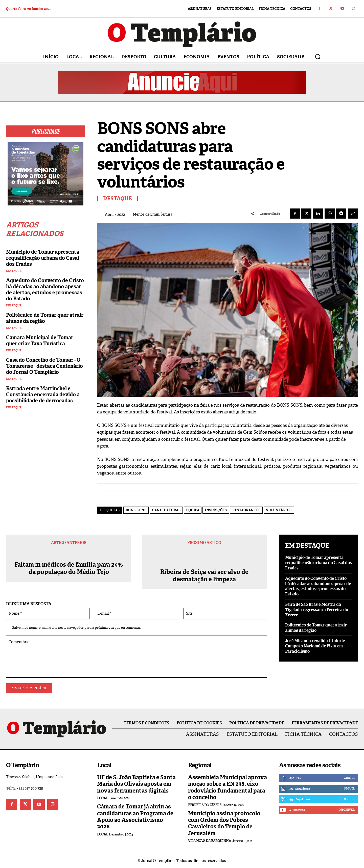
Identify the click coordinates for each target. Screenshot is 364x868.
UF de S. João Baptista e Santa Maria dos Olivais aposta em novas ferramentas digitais (136, 784)
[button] (318, 57)
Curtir (349, 778)
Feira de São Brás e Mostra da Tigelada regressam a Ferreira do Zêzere (317, 610)
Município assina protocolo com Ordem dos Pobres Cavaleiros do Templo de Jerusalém (224, 823)
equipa (193, 510)
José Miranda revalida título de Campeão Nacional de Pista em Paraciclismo (315, 646)
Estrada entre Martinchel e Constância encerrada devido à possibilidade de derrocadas (43, 394)
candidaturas (166, 510)
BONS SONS (136, 510)
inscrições (216, 510)
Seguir (349, 788)
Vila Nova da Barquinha (209, 841)
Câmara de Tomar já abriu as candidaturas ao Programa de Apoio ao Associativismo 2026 (135, 817)
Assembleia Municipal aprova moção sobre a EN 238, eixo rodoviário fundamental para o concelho (227, 787)
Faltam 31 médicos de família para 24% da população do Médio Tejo (69, 576)
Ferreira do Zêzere (205, 805)
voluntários (279, 510)
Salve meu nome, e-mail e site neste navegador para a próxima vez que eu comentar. (76, 628)
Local (102, 798)
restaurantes (246, 510)
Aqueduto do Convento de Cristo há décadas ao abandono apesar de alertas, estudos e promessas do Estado (45, 290)
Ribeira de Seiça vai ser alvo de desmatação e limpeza (204, 576)
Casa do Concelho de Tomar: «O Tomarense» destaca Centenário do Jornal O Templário (44, 366)
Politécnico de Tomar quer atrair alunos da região (45, 318)
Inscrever (346, 810)
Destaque (14, 271)
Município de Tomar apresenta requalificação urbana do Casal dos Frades (43, 258)
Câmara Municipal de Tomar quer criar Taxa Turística (40, 340)
